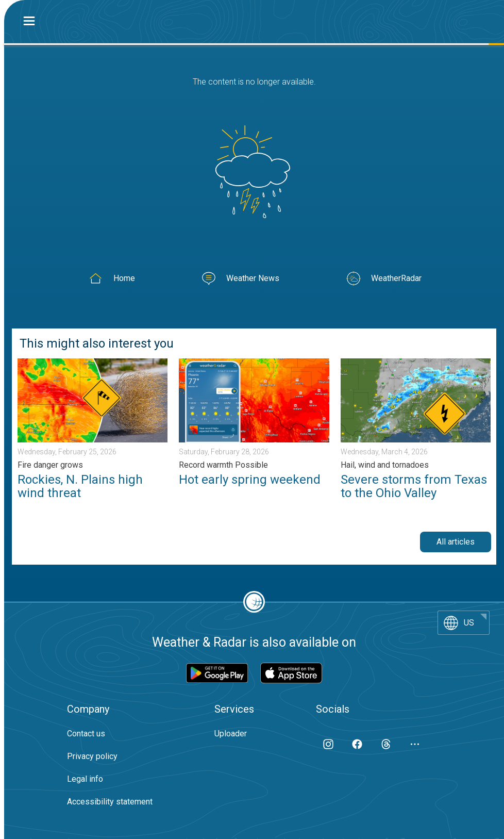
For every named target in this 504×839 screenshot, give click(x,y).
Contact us (86, 734)
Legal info (85, 779)
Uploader (231, 734)
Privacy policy (92, 756)
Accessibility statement (110, 802)
